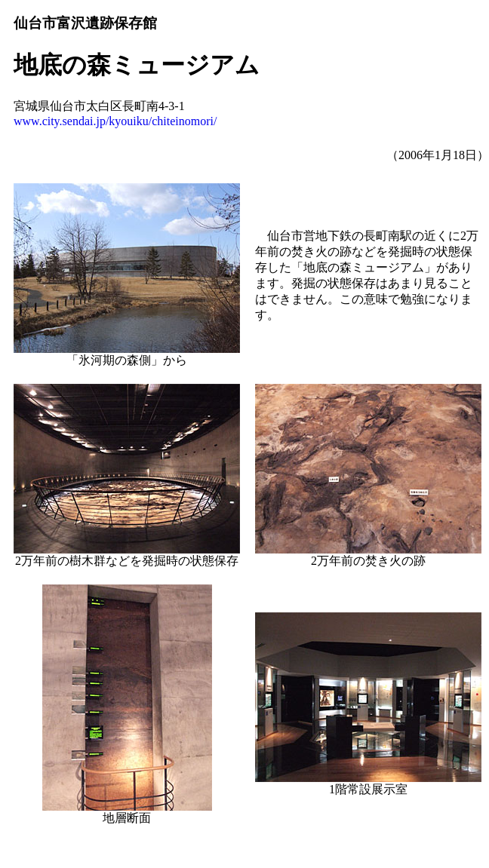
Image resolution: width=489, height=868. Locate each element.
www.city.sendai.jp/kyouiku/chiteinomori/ (115, 121)
